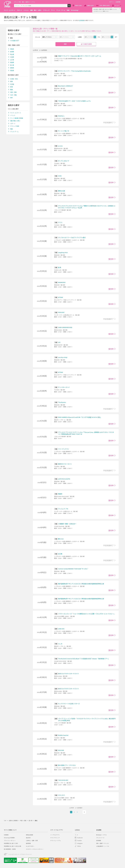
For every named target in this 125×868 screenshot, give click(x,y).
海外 (11, 98)
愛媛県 (12, 68)
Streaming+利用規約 (9, 838)
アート (53, 10)
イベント (26, 10)
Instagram (80, 843)
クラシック (46, 10)
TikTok (79, 846)
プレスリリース (100, 838)
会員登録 (118, 2)
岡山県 (12, 54)
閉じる (120, 9)
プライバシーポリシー (10, 840)
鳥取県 (12, 49)
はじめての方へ (30, 846)
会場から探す (90, 5)
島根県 (12, 52)
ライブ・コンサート (10, 10)
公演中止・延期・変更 (32, 840)
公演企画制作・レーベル (103, 846)
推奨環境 (28, 843)
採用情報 (99, 840)
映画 (68, 10)
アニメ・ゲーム (61, 10)
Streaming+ (75, 10)
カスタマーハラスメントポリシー (35, 849)
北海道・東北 (14, 79)
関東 (11, 81)
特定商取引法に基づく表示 (11, 843)
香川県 (12, 65)
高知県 (12, 70)
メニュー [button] (117, 5)
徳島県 (12, 62)
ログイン (112, 2)
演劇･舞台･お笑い (15, 121)
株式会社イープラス (101, 835)
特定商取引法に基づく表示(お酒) (12, 846)
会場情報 (82, 20)
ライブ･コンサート (16, 113)
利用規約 (6, 835)
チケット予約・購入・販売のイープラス (24, 2)
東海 (11, 87)
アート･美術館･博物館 (17, 118)
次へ (84, 812)
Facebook (80, 838)
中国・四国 (13, 92)
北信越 (12, 84)
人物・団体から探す (104, 5)
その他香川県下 (15, 41)
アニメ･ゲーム (14, 131)
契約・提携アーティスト (103, 843)
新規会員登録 (29, 835)
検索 (71, 6)
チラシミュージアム (56, 840)
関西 (11, 90)
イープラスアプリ (55, 835)
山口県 (12, 60)
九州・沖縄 (13, 95)
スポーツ (19, 10)
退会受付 (28, 838)
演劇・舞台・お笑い (36, 10)
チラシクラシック (55, 838)
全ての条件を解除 (86, 44)
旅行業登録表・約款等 (10, 849)
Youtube (79, 840)
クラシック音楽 (15, 126)
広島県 (12, 57)
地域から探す (79, 5)
